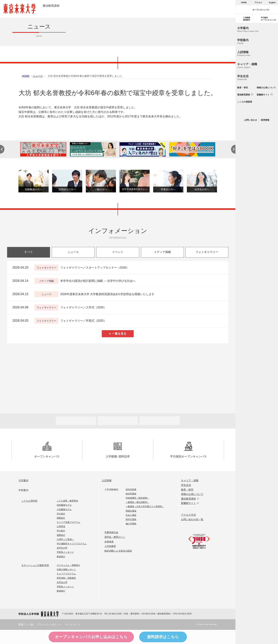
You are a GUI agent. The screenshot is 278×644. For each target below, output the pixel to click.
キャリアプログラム (66, 574)
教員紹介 (61, 557)
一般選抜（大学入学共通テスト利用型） (145, 506)
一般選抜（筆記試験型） (137, 502)
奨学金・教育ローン (115, 537)
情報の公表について (192, 494)
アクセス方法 (188, 515)
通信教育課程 (51, 6)
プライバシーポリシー (49, 625)
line (249, 112)
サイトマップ (73, 625)
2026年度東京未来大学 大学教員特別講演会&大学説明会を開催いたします (107, 294)
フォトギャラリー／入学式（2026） (83, 307)
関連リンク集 (26, 625)
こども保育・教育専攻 (67, 501)
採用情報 (265, 120)
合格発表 (109, 542)
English (272, 2)
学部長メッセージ (65, 552)
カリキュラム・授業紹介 (68, 565)
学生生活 (186, 485)
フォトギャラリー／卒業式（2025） (83, 321)
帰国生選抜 (131, 511)
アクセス (258, 2)
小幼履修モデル (64, 509)
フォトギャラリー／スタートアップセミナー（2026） (95, 268)
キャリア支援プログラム (68, 522)
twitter (257, 112)
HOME (26, 76)
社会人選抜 (131, 515)
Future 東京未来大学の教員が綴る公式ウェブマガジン (75, 393)
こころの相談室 (245, 102)
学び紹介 (61, 514)
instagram (264, 112)
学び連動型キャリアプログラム (72, 544)
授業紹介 (61, 518)
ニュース (38, 76)
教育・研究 (187, 490)
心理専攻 (61, 526)
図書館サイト (188, 503)
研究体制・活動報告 (66, 578)
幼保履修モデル (64, 505)
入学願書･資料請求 (118, 450)
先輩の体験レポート (66, 569)
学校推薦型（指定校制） (137, 498)
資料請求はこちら (163, 637)
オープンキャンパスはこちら (91, 637)
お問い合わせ (251, 120)
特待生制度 (131, 489)
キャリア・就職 (190, 480)
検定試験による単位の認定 (118, 551)
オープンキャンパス (47, 450)
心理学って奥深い (65, 539)
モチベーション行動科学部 (35, 565)
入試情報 (107, 480)
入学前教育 (110, 546)
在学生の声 (62, 548)
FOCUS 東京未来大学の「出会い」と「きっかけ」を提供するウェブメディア (160, 393)
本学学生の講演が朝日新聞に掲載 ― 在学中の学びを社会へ (98, 281)
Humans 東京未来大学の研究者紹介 (118, 363)
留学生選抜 (131, 519)
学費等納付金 (111, 532)
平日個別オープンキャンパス (188, 450)
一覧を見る (119, 334)
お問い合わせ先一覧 (192, 519)
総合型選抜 (131, 494)
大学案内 (23, 480)
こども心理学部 (29, 501)
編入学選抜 (131, 524)
